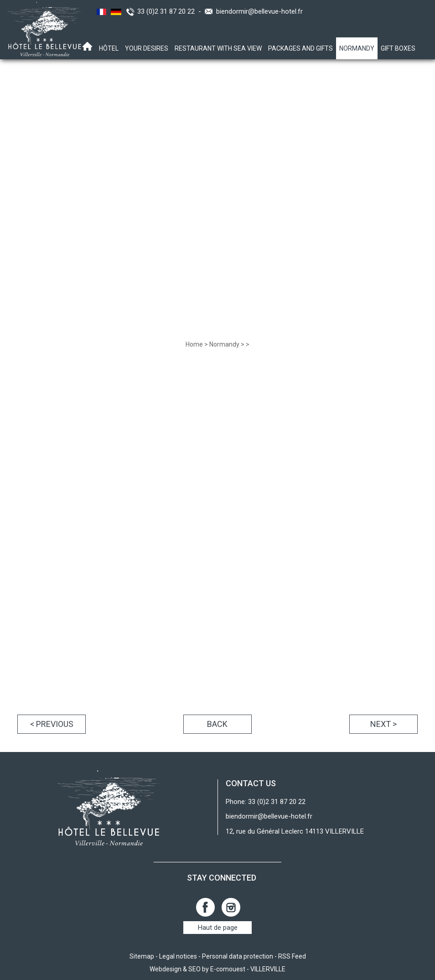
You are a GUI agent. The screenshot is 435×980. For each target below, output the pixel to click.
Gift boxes (398, 48)
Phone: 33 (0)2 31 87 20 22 (266, 802)
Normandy (357, 48)
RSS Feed (292, 956)
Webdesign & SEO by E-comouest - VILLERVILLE (217, 969)
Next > (383, 724)
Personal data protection (238, 956)
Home (194, 344)
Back (217, 724)
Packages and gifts (300, 48)
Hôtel (109, 48)
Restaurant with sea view (218, 48)
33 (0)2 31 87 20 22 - (171, 11)
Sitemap (142, 956)
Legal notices (178, 956)
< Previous (52, 724)
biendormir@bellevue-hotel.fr (259, 11)
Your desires (147, 48)
